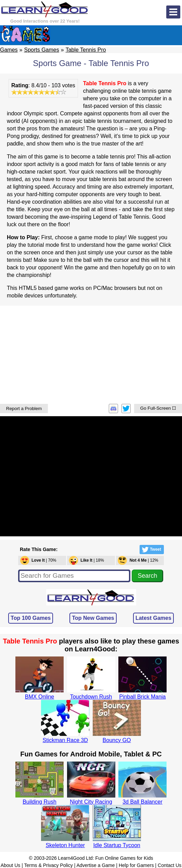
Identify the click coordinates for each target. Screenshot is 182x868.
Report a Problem (24, 409)
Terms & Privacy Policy (48, 865)
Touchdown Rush (91, 697)
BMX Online (40, 697)
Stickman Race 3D (66, 740)
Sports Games (41, 50)
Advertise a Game (95, 865)
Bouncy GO (117, 740)
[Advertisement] (91, 354)
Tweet (151, 550)
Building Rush (40, 802)
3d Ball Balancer (142, 802)
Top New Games (93, 618)
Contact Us (170, 865)
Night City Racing (91, 802)
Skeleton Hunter (65, 845)
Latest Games (153, 618)
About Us (11, 865)
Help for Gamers (136, 865)
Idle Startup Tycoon (117, 845)
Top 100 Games (31, 618)
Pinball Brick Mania (142, 697)
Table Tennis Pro (86, 50)
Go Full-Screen (158, 408)
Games (9, 50)
